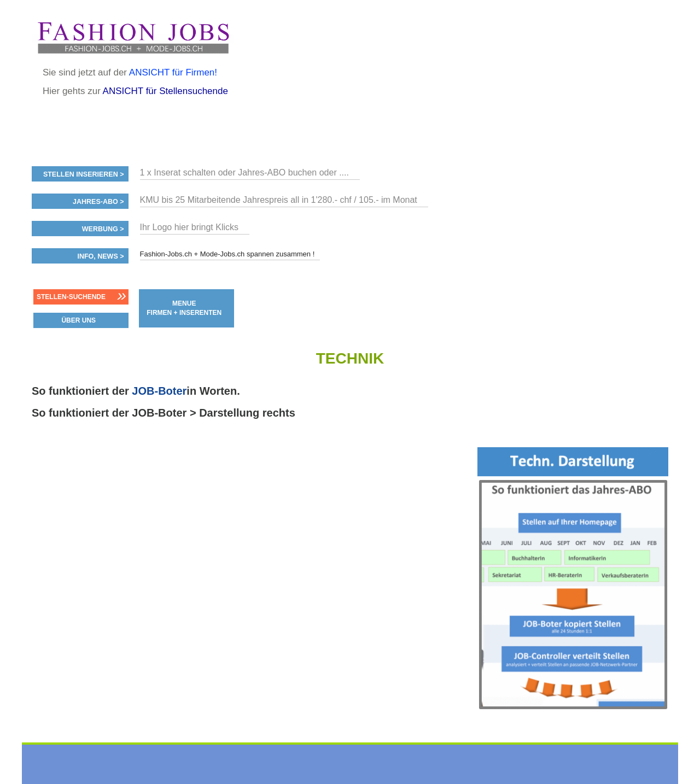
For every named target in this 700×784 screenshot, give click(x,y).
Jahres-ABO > (98, 202)
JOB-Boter (159, 391)
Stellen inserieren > (84, 174)
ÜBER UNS (78, 320)
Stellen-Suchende (71, 297)
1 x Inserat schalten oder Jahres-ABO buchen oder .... (244, 172)
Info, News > (100, 256)
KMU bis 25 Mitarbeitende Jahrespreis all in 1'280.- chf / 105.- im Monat (279, 200)
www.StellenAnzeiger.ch (133, 38)
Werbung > (103, 229)
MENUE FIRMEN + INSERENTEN (184, 308)
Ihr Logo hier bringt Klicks (189, 227)
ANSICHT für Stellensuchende (165, 91)
